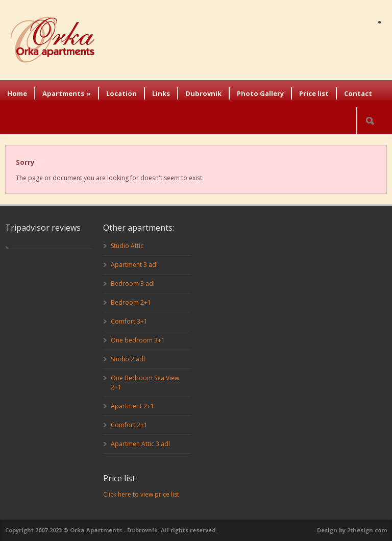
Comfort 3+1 (129, 321)
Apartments (67, 93)
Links (161, 93)
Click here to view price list (141, 494)
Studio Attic (127, 246)
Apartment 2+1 (132, 406)
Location (121, 93)
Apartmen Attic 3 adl (140, 444)
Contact (358, 93)
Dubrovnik (203, 93)
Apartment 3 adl (134, 265)
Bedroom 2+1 (131, 302)
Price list (314, 93)
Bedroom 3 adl (133, 284)
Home (17, 93)
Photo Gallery (260, 93)
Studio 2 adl (128, 359)
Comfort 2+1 (129, 425)
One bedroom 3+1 (138, 340)
